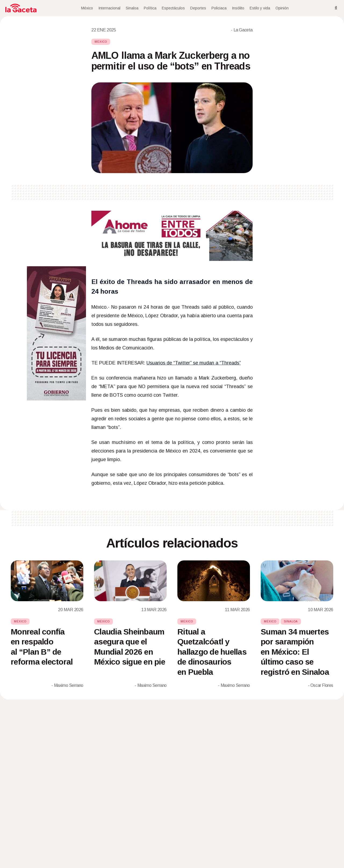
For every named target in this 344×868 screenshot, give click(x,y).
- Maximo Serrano (67, 685)
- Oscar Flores (321, 685)
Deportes (198, 8)
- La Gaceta (242, 30)
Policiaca (219, 8)
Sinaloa (132, 8)
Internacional (109, 8)
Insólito (238, 8)
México (87, 8)
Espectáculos (173, 8)
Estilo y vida (260, 8)
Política (150, 8)
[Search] (336, 8)
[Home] (21, 8)
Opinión (282, 8)
